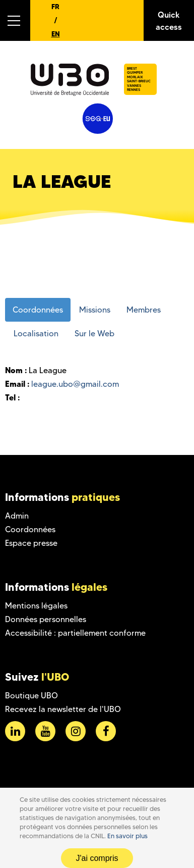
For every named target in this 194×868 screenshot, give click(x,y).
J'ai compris (97, 858)
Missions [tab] (95, 310)
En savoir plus (127, 836)
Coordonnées (30, 529)
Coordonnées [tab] (38, 310)
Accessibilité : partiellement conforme (75, 633)
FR (55, 7)
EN (56, 34)
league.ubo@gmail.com (75, 384)
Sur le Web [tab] (94, 334)
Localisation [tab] (36, 334)
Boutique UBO (31, 696)
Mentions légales (36, 606)
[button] (15, 20)
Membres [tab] (144, 310)
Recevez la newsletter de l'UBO (63, 709)
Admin (17, 516)
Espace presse (31, 543)
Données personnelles (46, 619)
